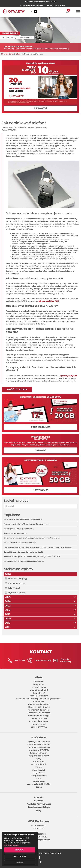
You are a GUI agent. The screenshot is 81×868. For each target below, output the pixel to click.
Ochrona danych (39, 764)
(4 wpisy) (17, 579)
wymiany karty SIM (68, 376)
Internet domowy (39, 718)
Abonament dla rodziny (39, 704)
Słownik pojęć (39, 770)
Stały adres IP (39, 693)
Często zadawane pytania (39, 744)
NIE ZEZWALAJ (20, 856)
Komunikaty (39, 761)
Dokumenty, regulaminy (39, 747)
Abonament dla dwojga (39, 716)
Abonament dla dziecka (39, 707)
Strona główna (7, 54)
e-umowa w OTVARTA (39, 750)
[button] (67, 12)
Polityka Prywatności (39, 804)
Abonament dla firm (39, 696)
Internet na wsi (39, 724)
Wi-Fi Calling (39, 781)
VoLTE (39, 778)
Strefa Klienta (39, 737)
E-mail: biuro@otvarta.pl (39, 840)
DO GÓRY (40, 862)
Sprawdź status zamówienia (31, 5)
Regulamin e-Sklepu (39, 807)
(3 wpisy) (17, 593)
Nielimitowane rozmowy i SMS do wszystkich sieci (39, 699)
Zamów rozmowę (43, 660)
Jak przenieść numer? (39, 756)
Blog (18, 54)
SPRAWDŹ (41, 108)
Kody (39, 759)
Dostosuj (20, 862)
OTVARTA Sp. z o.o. (39, 821)
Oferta (39, 677)
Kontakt (39, 797)
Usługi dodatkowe (39, 776)
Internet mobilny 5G (39, 690)
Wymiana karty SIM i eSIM (39, 784)
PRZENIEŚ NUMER (41, 427)
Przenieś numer (39, 687)
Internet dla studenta (39, 721)
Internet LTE (39, 701)
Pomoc (39, 767)
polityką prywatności (12, 845)
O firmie (39, 801)
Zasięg (39, 787)
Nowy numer (39, 684)
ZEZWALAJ (20, 850)
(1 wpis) (14, 588)
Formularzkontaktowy (66, 660)
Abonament (39, 682)
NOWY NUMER (40, 490)
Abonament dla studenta (39, 713)
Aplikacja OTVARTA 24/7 (39, 742)
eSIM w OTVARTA (39, 727)
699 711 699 (51, 2)
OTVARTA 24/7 (56, 5)
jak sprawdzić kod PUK (49, 301)
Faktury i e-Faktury (39, 753)
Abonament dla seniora (39, 710)
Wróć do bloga (17, 390)
